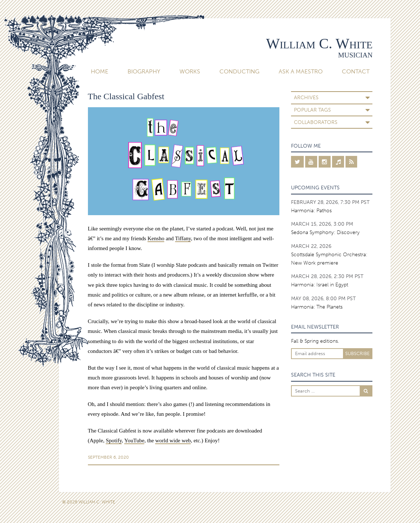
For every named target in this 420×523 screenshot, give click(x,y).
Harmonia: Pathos (311, 210)
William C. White (319, 43)
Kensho (156, 238)
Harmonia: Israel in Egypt (320, 285)
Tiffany (183, 238)
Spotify (114, 440)
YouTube (134, 440)
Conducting (239, 71)
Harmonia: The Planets (317, 307)
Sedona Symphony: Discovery (325, 232)
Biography (144, 71)
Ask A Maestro (301, 71)
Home (100, 71)
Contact (356, 71)
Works (190, 71)
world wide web (173, 440)
